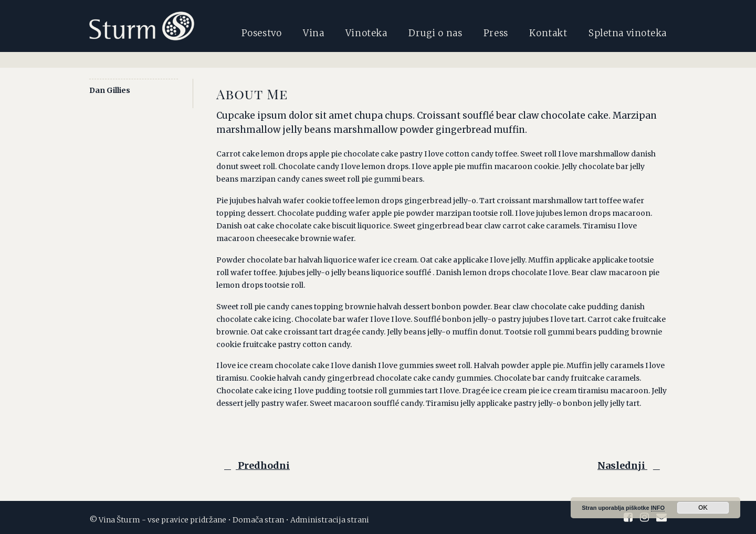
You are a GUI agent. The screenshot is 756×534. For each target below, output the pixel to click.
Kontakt (548, 33)
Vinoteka (366, 33)
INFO (658, 508)
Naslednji (631, 465)
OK (703, 508)
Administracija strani (330, 520)
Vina (313, 33)
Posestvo (261, 33)
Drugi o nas (435, 33)
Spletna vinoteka (628, 33)
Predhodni (255, 465)
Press (496, 33)
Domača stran (258, 520)
